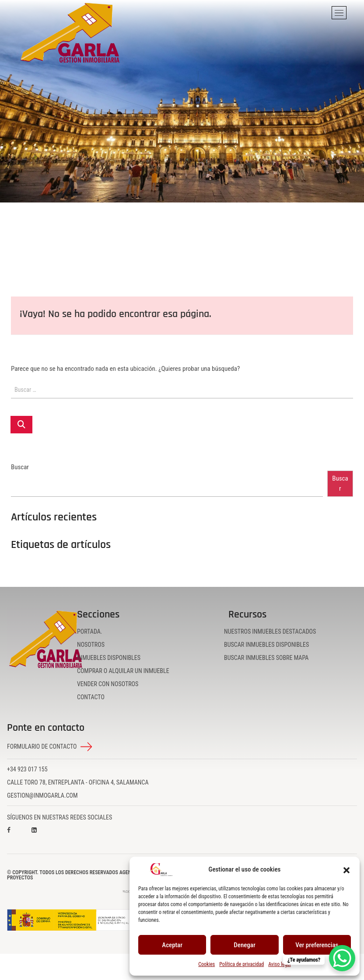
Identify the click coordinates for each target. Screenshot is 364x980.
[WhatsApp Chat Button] (342, 958)
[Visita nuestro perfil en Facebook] (17, 836)
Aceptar (172, 945)
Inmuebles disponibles (109, 658)
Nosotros (91, 645)
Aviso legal (280, 964)
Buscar (20, 467)
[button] (346, 870)
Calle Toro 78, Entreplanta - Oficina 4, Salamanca (78, 782)
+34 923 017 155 (27, 769)
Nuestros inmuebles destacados (270, 631)
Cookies (206, 964)
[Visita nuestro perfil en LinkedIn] (42, 836)
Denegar (244, 945)
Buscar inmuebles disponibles (266, 645)
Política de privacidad (241, 964)
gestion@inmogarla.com (42, 795)
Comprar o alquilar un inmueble (123, 671)
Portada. (90, 631)
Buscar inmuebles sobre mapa (266, 658)
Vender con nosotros (108, 684)
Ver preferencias (317, 945)
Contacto (91, 697)
